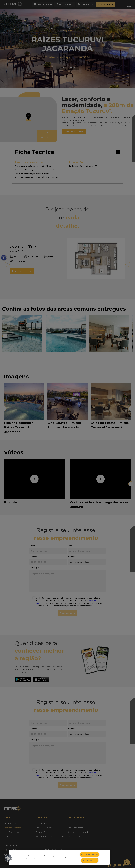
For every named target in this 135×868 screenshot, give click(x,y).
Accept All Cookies (90, 854)
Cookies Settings (90, 860)
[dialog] (59, 857)
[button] (8, 858)
